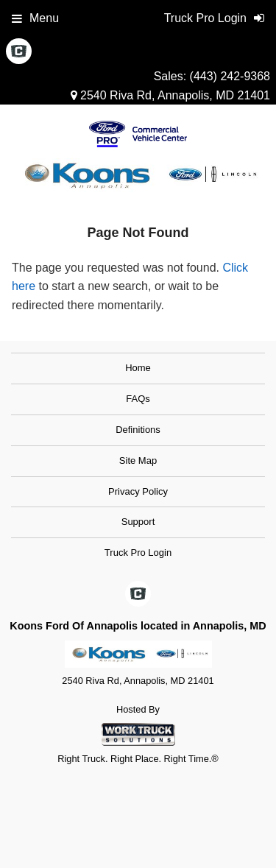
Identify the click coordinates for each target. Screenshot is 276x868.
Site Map (138, 461)
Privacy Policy (138, 491)
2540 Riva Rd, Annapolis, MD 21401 (170, 95)
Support (138, 522)
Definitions (138, 430)
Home (138, 368)
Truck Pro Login (138, 553)
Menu (35, 18)
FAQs (138, 399)
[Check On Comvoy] (19, 52)
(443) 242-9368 (230, 76)
